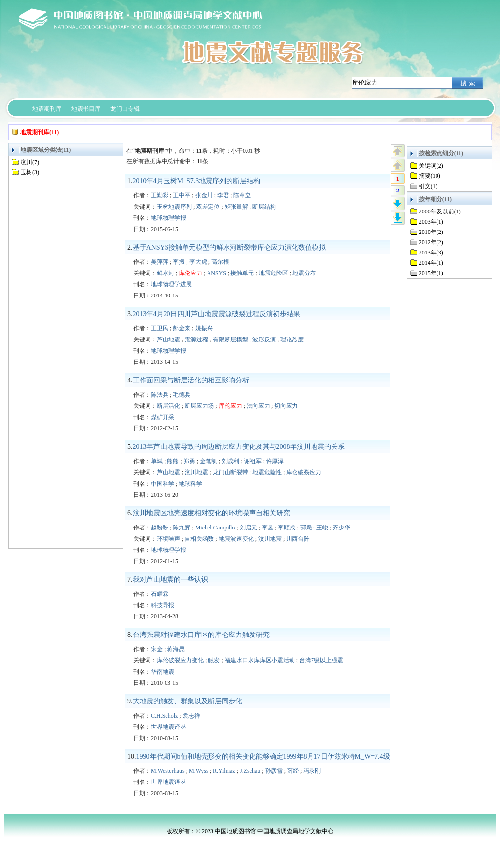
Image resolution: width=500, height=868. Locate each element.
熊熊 (173, 461)
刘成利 (230, 461)
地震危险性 (267, 472)
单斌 (157, 461)
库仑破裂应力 (304, 472)
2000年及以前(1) (440, 212)
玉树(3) (30, 172)
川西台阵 (298, 539)
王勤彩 (160, 195)
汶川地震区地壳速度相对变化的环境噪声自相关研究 (211, 513)
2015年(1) (431, 273)
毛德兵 (182, 395)
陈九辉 (182, 528)
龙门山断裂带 (230, 472)
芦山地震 (168, 339)
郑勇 (189, 461)
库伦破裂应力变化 (180, 660)
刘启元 (249, 528)
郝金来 (182, 328)
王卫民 (160, 328)
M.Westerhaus (168, 771)
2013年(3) (431, 253)
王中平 (182, 195)
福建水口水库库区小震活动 (260, 660)
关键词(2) (431, 166)
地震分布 (304, 273)
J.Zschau (250, 771)
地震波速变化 (236, 539)
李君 (223, 195)
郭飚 (306, 528)
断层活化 (168, 406)
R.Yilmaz (224, 771)
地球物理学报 (168, 218)
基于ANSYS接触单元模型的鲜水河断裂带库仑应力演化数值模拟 (229, 247)
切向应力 (286, 406)
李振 (179, 262)
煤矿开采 (163, 417)
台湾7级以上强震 (321, 660)
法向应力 (258, 406)
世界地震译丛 (168, 727)
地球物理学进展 (171, 284)
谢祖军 (253, 461)
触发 (214, 660)
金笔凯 (208, 461)
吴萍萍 (160, 262)
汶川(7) (30, 162)
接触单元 (242, 273)
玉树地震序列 (174, 207)
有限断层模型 (230, 339)
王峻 (322, 528)
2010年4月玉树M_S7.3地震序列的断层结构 (197, 181)
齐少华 (341, 528)
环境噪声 (168, 539)
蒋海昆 (176, 649)
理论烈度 (292, 339)
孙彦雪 (274, 771)
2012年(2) (431, 242)
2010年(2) (431, 232)
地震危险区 (273, 273)
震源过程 (196, 339)
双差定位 (208, 207)
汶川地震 (196, 472)
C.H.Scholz (164, 716)
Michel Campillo (215, 528)
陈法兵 (160, 395)
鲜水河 (166, 273)
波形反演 (264, 339)
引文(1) (428, 186)
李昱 (268, 528)
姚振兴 (204, 328)
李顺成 (287, 528)
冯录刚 (312, 771)
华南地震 (163, 672)
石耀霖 (160, 594)
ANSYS (217, 273)
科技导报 (163, 605)
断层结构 (264, 207)
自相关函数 (199, 539)
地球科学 (190, 484)
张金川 (204, 195)
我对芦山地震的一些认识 (170, 580)
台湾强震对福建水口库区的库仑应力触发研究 (201, 635)
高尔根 (220, 262)
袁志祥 (191, 716)
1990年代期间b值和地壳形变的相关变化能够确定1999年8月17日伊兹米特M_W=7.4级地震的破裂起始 (287, 756)
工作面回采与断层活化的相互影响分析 (191, 380)
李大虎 (198, 262)
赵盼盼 (160, 528)
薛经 (293, 771)
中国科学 (163, 484)
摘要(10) (430, 176)
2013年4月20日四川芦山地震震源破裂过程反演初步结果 (217, 314)
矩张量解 (236, 207)
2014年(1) (431, 263)
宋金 (157, 649)
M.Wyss (199, 771)
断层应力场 (199, 406)
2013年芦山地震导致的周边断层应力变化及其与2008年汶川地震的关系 (239, 447)
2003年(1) (431, 222)
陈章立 (242, 195)
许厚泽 (275, 461)
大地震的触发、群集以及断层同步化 (187, 701)
